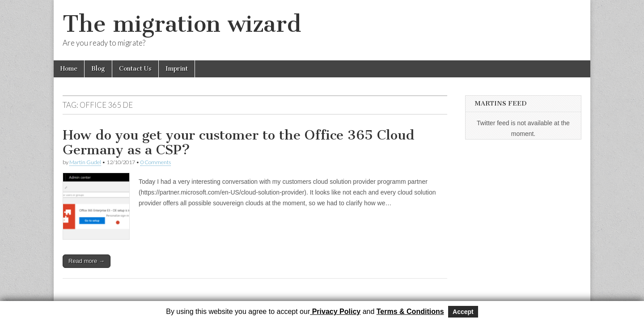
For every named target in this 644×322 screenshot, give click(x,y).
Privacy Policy (335, 311)
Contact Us (135, 69)
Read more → (87, 261)
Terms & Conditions (410, 311)
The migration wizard (182, 24)
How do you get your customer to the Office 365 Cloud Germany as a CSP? (239, 143)
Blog (98, 69)
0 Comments (156, 162)
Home (69, 69)
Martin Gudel (85, 162)
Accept (463, 312)
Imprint (177, 69)
